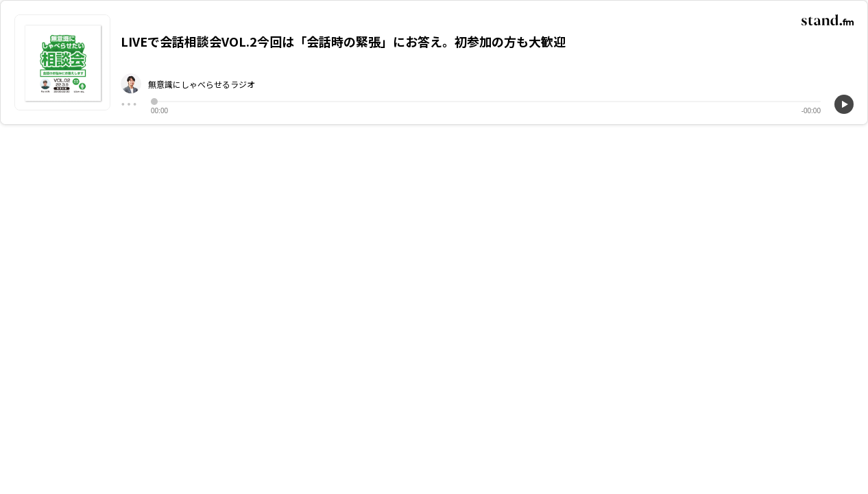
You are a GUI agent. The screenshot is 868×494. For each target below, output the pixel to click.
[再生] (844, 104)
